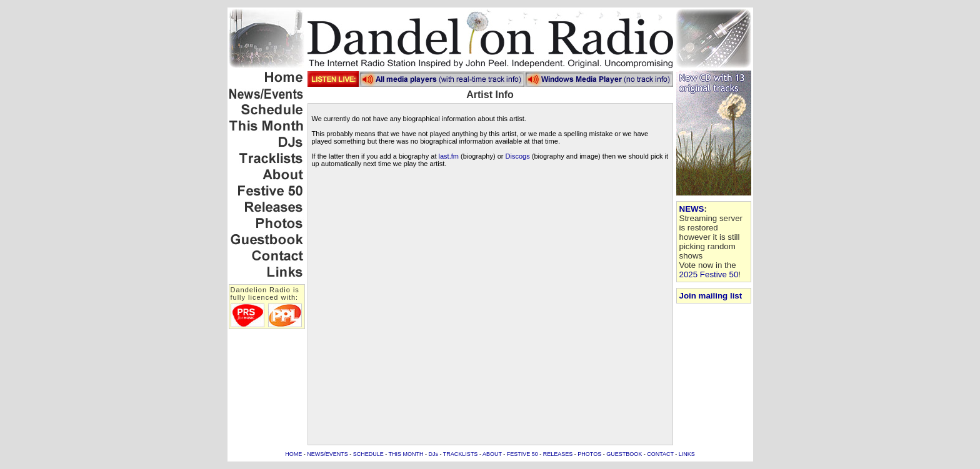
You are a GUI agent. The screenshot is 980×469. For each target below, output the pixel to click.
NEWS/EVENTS (327, 454)
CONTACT (660, 454)
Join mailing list (711, 296)
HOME (293, 454)
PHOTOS (589, 454)
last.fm (449, 156)
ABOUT (492, 454)
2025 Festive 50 (709, 274)
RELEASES (558, 454)
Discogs (518, 156)
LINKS (687, 454)
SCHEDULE (368, 454)
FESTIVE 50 (522, 454)
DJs (434, 454)
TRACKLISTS (461, 454)
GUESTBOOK (624, 454)
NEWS (692, 209)
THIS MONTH (406, 454)
